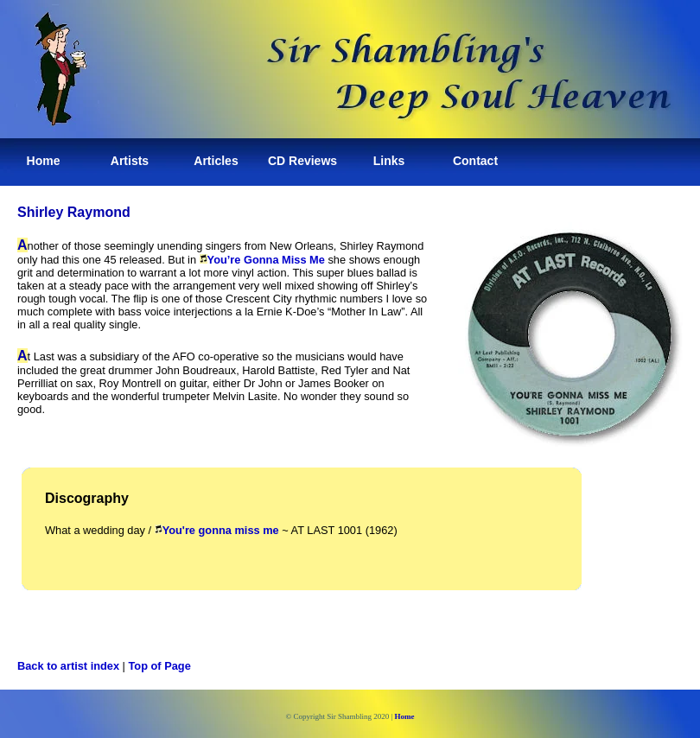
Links (389, 161)
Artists (130, 161)
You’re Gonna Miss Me (266, 260)
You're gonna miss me (221, 530)
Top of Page (160, 666)
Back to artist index (68, 666)
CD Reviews (302, 161)
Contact (475, 161)
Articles (216, 161)
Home (44, 161)
